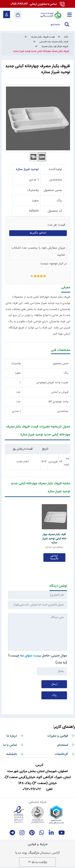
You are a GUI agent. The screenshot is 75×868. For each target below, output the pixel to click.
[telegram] (12, 833)
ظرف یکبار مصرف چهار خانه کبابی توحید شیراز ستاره (54, 539)
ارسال (54, 684)
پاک (54, 695)
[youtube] (62, 833)
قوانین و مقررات (58, 736)
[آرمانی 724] (51, 15)
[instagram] (22, 833)
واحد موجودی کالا (58, 402)
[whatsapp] (42, 833)
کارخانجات (61, 754)
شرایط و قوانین (38, 844)
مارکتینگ (34, 853)
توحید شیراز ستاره (27, 169)
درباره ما (12, 736)
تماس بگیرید (38, 233)
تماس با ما (10, 745)
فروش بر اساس (60, 392)
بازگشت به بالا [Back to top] (37, 862)
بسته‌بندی (56, 180)
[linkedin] (51, 833)
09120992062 (34, 4)
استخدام (63, 745)
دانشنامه (12, 754)
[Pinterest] (32, 833)
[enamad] (19, 815)
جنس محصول (53, 190)
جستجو (67, 27)
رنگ (59, 201)
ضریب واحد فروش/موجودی (52, 383)
